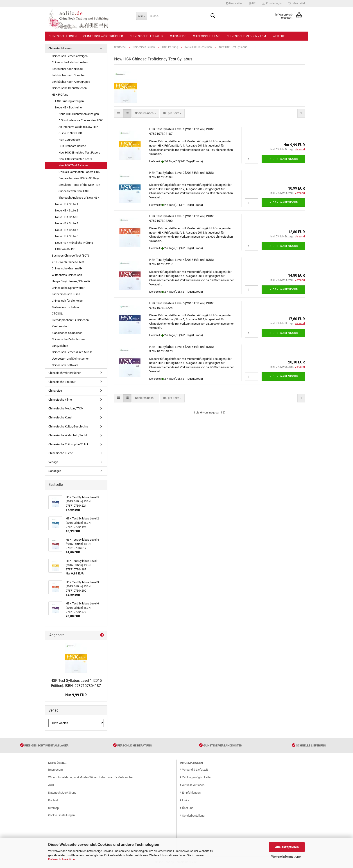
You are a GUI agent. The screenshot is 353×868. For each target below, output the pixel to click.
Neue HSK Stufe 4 (67, 223)
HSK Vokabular (65, 249)
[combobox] (146, 113)
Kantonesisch (61, 326)
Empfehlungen (190, 793)
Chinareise (178, 36)
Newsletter (234, 3)
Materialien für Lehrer (65, 307)
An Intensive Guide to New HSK (78, 127)
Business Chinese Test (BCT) (70, 256)
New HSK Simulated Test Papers (79, 153)
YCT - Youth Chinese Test (68, 262)
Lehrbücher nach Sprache (68, 75)
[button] (252, 3)
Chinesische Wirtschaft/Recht (68, 435)
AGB (51, 785)
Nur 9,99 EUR (76, 695)
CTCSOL (57, 313)
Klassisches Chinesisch (67, 333)
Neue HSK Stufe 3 (67, 217)
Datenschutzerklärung (62, 859)
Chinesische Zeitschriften (68, 339)
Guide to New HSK (70, 133)
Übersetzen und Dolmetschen (71, 359)
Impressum (55, 770)
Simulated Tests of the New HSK (79, 185)
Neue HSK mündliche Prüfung (74, 243)
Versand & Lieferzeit (194, 770)
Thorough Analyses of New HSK (79, 198)
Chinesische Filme (206, 36)
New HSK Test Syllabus (74, 165)
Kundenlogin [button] (272, 3)
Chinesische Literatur (146, 36)
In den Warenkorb (283, 159)
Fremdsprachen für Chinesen (70, 320)
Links (184, 800)
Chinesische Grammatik (67, 268)
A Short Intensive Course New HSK (81, 120)
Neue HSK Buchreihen (69, 107)
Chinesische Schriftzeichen (69, 88)
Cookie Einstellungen (61, 815)
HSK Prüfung (60, 95)
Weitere (279, 36)
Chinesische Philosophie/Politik (69, 444)
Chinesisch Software (65, 365)
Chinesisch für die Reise (67, 301)
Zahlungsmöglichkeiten (196, 777)
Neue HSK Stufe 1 (67, 204)
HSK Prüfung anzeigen (69, 101)
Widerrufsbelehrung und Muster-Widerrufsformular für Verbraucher (91, 777)
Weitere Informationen (287, 857)
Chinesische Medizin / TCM (246, 36)
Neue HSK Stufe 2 (67, 210)
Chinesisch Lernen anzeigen (70, 56)
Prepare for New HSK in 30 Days (79, 178)
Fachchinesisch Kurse (66, 294)
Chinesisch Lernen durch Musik (72, 352)
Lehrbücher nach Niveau (67, 69)
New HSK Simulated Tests (75, 159)
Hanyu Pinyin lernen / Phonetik (71, 281)
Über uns (187, 808)
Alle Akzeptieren (287, 847)
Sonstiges (55, 471)
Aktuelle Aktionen (192, 785)
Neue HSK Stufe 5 (67, 230)
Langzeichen (60, 346)
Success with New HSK (74, 191)
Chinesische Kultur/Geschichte (68, 426)
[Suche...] (141, 16)
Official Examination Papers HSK (79, 172)
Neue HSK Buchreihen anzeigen (79, 114)
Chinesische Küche (61, 453)
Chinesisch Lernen (63, 36)
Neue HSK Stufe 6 (67, 236)
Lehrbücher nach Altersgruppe (71, 82)
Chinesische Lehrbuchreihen (70, 62)
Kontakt (53, 800)
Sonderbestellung (192, 816)
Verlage (53, 462)
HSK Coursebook (69, 140)
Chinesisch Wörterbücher (103, 36)
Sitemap (53, 808)
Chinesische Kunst (60, 417)
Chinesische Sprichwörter (68, 288)
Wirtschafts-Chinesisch (67, 275)
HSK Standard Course (72, 146)
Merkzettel (297, 3)
